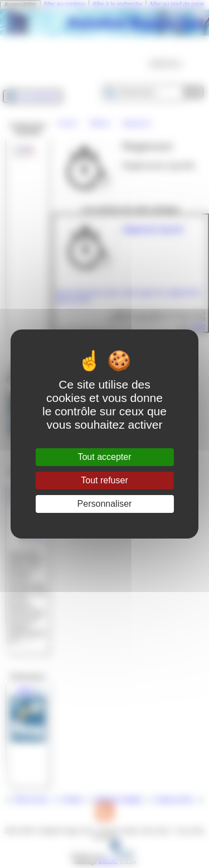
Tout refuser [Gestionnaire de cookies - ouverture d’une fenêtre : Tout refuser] (104, 480)
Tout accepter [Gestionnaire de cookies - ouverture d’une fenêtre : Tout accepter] (104, 457)
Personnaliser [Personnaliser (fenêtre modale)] (105, 504)
